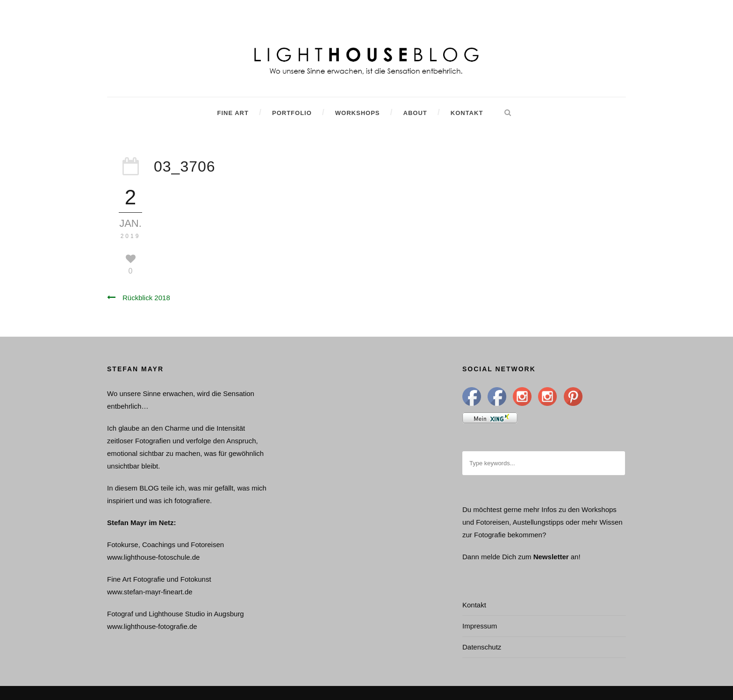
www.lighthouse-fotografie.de (152, 626)
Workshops (358, 113)
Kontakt (467, 113)
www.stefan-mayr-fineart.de (150, 592)
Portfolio (292, 113)
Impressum (480, 626)
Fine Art (233, 113)
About (415, 113)
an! (576, 557)
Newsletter (551, 557)
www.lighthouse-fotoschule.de (153, 557)
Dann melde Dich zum (497, 557)
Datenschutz (482, 647)
